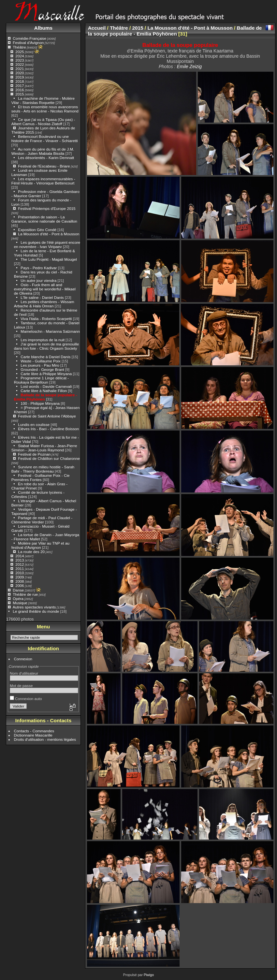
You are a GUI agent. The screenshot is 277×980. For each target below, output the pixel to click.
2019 (20, 77)
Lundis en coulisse (34, 424)
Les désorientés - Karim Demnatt (46, 158)
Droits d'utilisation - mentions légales (45, 739)
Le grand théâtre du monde (36, 611)
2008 (20, 581)
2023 (20, 60)
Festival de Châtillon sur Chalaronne (49, 458)
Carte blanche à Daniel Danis (45, 357)
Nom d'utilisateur (24, 673)
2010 (20, 573)
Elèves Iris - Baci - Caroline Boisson (48, 429)
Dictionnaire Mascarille (33, 735)
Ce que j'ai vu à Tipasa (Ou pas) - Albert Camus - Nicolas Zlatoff (43, 122)
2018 (20, 81)
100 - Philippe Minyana (40, 403)
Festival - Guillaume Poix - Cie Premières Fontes (41, 477)
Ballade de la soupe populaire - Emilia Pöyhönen (175, 31)
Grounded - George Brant (42, 369)
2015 (20, 94)
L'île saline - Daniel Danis (42, 297)
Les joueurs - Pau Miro (40, 365)
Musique (20, 603)
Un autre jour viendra (38, 280)
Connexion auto (26, 699)
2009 (20, 577)
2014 (20, 556)
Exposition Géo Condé (37, 230)
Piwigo (149, 975)
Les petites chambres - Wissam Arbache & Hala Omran (44, 304)
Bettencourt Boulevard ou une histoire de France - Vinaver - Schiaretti (45, 139)
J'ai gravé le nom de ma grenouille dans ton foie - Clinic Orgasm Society (46, 346)
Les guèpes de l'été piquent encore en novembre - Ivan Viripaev (47, 244)
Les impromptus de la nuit (43, 340)
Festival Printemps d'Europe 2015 (47, 208)
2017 (20, 86)
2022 (20, 64)
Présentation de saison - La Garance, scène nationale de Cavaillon (44, 219)
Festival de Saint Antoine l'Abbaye (47, 416)
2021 (20, 69)
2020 (20, 73)
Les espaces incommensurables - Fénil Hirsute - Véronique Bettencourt (43, 181)
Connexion (23, 659)
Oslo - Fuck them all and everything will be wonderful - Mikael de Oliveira (45, 289)
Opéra (18, 599)
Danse (18, 590)
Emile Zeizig (189, 66)
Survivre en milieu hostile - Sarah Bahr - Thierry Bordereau (43, 469)
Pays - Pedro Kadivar (39, 268)
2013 (20, 560)
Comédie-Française (29, 38)
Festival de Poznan (34, 454)
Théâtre (19, 47)
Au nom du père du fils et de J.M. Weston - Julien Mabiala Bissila (43, 151)
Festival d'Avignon (28, 43)
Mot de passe (21, 686)
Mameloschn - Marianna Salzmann (50, 331)
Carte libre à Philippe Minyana (46, 374)
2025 (20, 52)
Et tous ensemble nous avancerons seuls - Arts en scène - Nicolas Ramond (45, 109)
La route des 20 (31, 552)
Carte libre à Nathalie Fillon (44, 391)
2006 (20, 585)
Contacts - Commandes (34, 731)
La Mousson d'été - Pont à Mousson (49, 234)
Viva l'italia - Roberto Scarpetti (46, 319)
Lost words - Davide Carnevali (46, 386)
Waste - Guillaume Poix (41, 361)
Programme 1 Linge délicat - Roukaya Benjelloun (41, 380)
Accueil (97, 28)
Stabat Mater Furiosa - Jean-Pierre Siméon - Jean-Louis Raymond (44, 448)
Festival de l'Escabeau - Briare (44, 166)
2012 (20, 564)
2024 (20, 56)
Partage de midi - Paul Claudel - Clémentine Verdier (42, 520)
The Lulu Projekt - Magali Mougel (49, 259)
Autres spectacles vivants (34, 607)
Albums (43, 28)
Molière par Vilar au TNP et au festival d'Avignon (40, 545)
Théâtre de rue (25, 594)
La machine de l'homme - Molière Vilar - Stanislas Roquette (43, 100)
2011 (20, 569)
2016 (20, 90)
